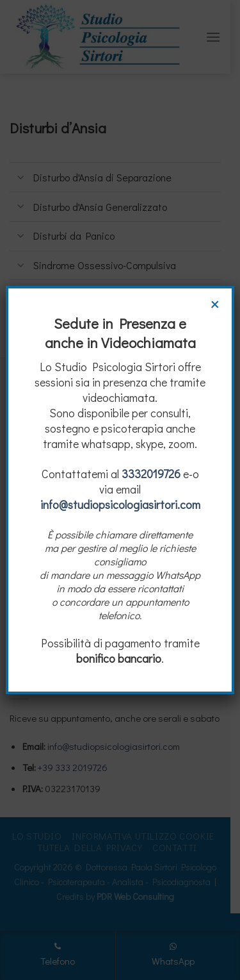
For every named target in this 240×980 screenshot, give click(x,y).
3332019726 (151, 474)
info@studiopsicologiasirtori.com (120, 504)
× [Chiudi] (215, 303)
